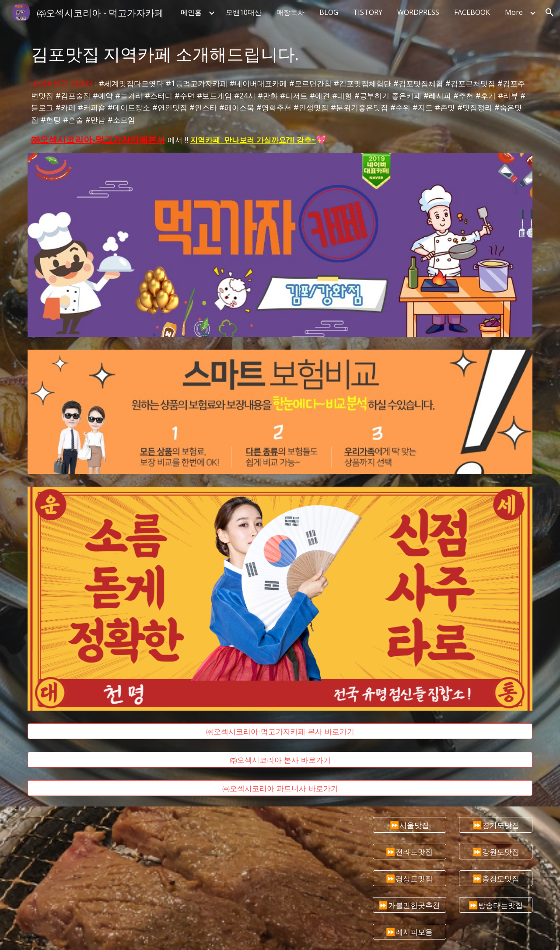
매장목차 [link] (290, 12)
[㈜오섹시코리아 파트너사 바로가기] (280, 788)
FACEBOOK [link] (472, 12)
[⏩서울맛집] (409, 825)
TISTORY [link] (368, 12)
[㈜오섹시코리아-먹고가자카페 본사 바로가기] (280, 731)
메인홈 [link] (191, 12)
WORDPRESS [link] (418, 12)
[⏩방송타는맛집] (496, 905)
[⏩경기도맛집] (496, 825)
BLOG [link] (329, 12)
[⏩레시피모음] (409, 932)
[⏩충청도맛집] (496, 878)
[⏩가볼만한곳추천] (409, 905)
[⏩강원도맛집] (496, 852)
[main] (280, 53)
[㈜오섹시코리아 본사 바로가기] (280, 760)
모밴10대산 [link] (244, 12)
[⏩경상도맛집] (409, 878)
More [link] (514, 12)
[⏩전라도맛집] (409, 852)
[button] (549, 12)
